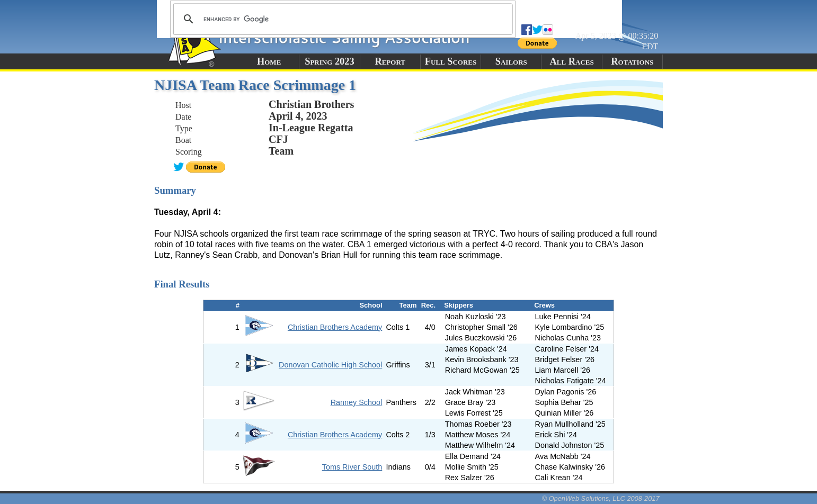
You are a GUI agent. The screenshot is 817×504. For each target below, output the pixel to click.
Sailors (511, 61)
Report (390, 61)
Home (269, 61)
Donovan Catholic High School (330, 365)
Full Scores (451, 61)
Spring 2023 (330, 61)
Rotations (632, 61)
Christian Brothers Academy (335, 327)
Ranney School (357, 402)
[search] (341, 19)
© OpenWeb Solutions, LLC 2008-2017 (601, 498)
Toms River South (352, 467)
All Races (571, 61)
